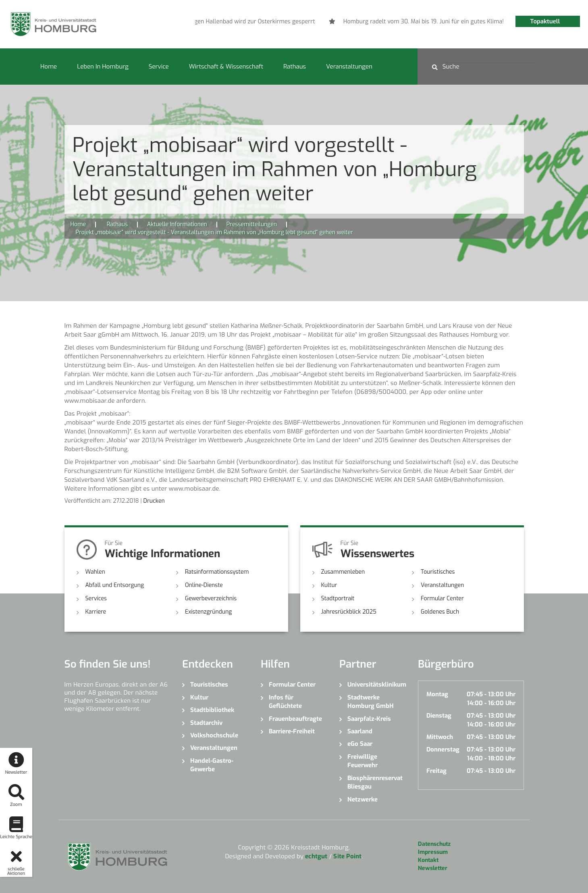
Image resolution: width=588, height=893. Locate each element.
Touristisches (438, 572)
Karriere (96, 612)
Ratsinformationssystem (217, 572)
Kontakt (428, 860)
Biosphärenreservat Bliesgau (375, 782)
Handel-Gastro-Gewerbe (212, 765)
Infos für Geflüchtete (285, 702)
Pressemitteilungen (252, 224)
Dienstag (439, 716)
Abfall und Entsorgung (115, 585)
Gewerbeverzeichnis (211, 598)
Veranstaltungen (349, 67)
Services (96, 598)
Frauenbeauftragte (295, 719)
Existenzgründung (208, 612)
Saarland (360, 731)
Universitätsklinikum (377, 685)
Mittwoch (440, 737)
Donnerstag (443, 749)
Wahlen (95, 572)
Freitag (436, 771)
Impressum (433, 852)
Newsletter (433, 868)
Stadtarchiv (206, 723)
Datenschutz (434, 844)
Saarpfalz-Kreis (369, 719)
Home (49, 67)
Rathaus (295, 67)
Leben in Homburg (103, 67)
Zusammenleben (343, 572)
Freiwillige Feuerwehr (363, 761)
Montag (437, 694)
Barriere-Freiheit (292, 731)
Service (159, 67)
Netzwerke (363, 799)
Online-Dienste (204, 585)
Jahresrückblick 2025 (349, 612)
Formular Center (442, 598)
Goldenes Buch (440, 612)
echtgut (316, 856)
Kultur (329, 585)
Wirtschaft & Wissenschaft (226, 67)
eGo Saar (360, 744)
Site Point (347, 856)
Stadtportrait (338, 598)
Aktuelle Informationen (177, 224)
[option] (273, 22)
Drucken (154, 501)
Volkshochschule (214, 735)
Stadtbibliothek (212, 710)
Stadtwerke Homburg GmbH (371, 702)
